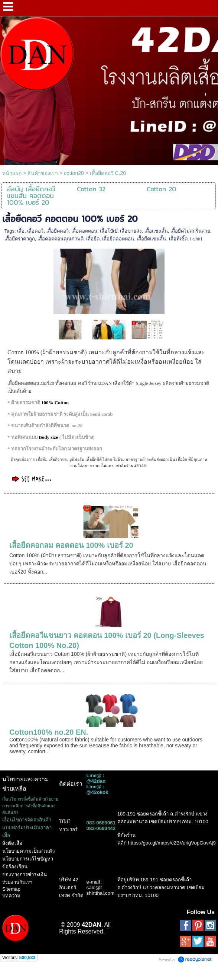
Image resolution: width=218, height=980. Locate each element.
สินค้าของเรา (43, 173)
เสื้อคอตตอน (84, 231)
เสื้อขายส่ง (131, 231)
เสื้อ (21, 231)
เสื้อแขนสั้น (156, 231)
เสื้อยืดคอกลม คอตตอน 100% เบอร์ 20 (71, 545)
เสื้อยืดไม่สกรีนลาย (190, 231)
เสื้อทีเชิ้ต (178, 239)
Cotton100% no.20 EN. (49, 732)
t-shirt (196, 239)
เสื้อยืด (93, 239)
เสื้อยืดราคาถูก (20, 239)
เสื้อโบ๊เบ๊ (109, 231)
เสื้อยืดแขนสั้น (151, 239)
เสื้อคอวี (35, 231)
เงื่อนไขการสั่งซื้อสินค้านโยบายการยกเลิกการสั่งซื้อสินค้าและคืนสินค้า (30, 806)
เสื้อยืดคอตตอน (118, 239)
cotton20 (74, 173)
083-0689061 (101, 823)
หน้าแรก (12, 173)
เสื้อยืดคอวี (58, 231)
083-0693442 (101, 828)
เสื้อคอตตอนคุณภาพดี (61, 239)
